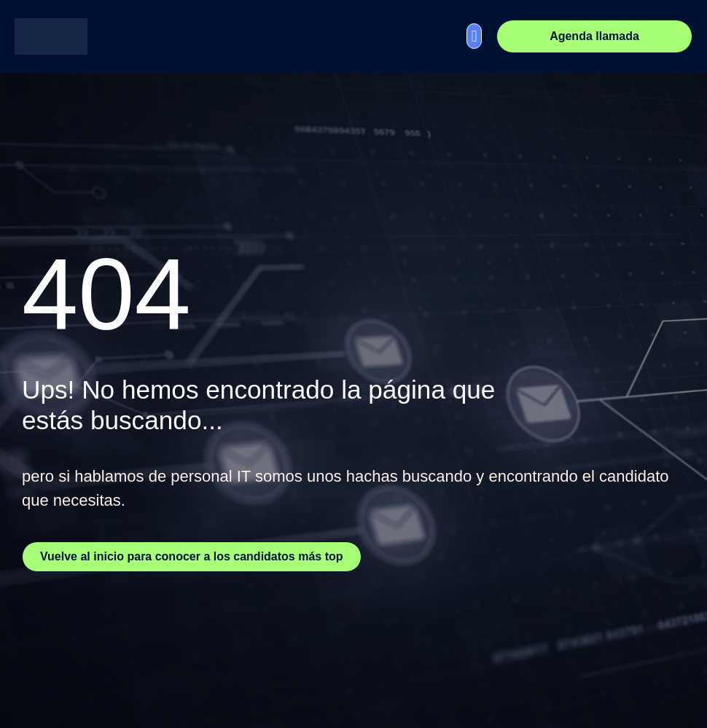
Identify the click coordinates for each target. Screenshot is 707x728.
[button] (474, 36)
